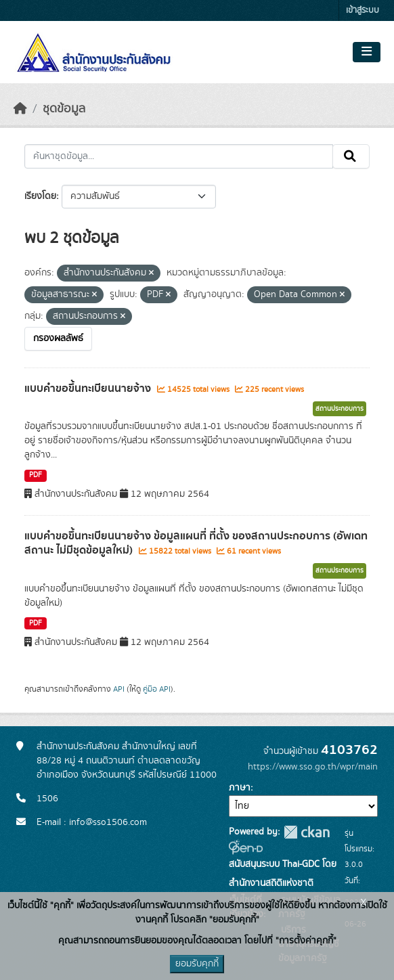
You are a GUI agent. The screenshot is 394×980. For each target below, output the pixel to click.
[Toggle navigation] (367, 52)
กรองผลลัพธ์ (58, 338)
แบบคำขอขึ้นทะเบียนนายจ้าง (89, 388)
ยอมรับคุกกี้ (197, 964)
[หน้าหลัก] (20, 109)
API (119, 689)
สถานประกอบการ (340, 409)
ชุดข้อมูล (64, 109)
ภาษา (240, 788)
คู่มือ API (157, 689)
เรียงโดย (40, 196)
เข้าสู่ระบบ (363, 10)
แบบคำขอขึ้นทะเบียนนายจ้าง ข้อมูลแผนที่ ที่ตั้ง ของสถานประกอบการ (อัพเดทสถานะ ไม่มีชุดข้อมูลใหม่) (196, 543)
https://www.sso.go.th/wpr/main (313, 767)
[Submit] (351, 156)
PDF (36, 475)
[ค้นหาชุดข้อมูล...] (179, 156)
